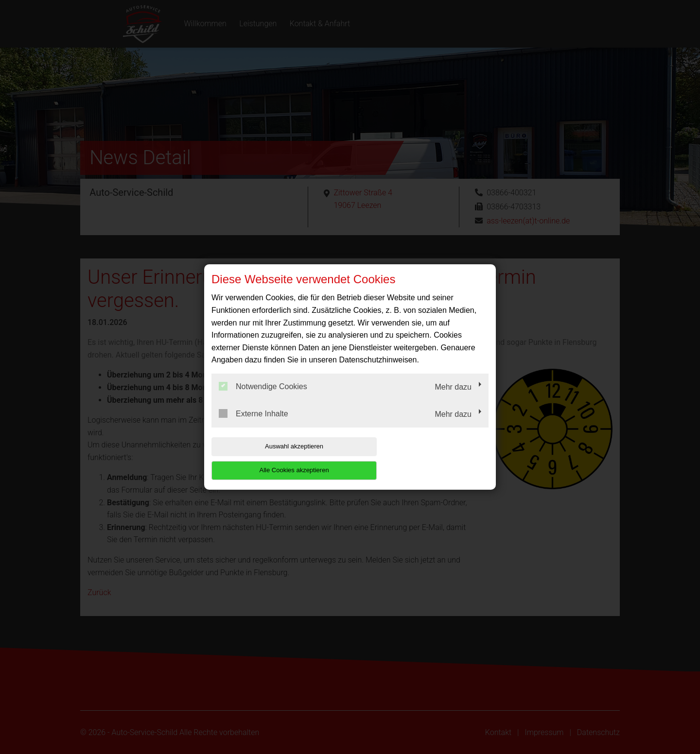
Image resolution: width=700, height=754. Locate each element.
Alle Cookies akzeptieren (426, 458)
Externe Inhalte (254, 425)
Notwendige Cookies (263, 398)
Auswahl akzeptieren (274, 458)
